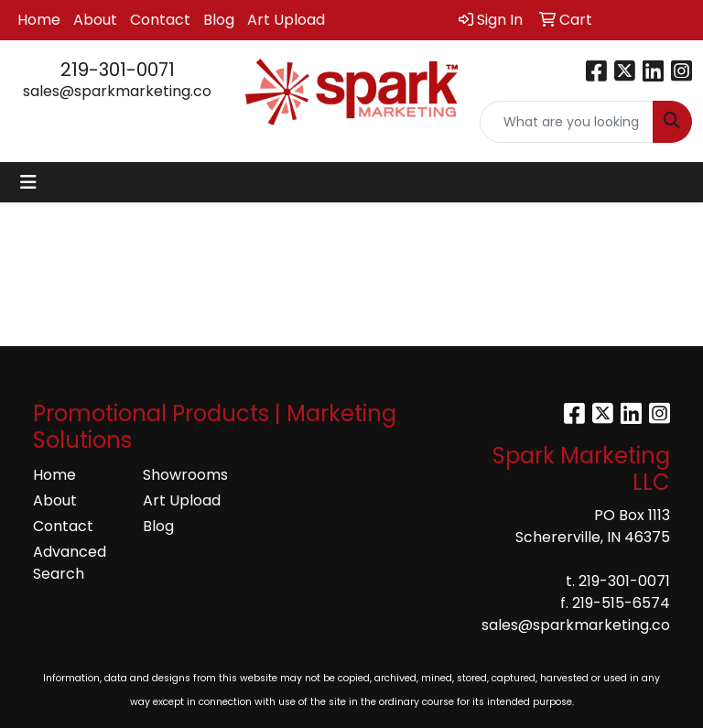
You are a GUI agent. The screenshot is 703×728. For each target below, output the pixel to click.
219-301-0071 (118, 70)
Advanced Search (70, 563)
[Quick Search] (567, 122)
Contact (160, 20)
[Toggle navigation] (28, 182)
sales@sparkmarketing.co (117, 91)
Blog (219, 20)
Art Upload (286, 20)
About (95, 20)
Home (39, 20)
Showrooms (185, 475)
